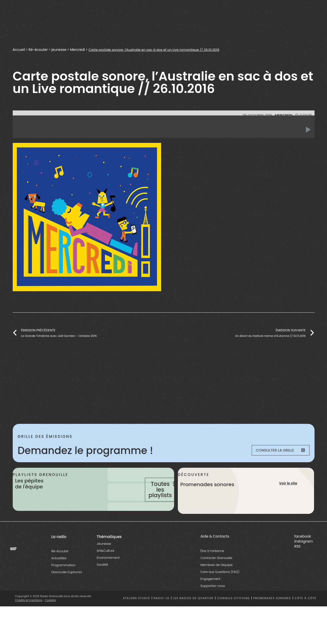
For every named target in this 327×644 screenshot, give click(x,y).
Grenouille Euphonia (67, 587)
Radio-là (162, 613)
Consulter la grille (277, 451)
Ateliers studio (137, 613)
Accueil (19, 50)
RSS (297, 561)
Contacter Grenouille (216, 573)
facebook (303, 551)
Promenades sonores (272, 613)
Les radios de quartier (193, 613)
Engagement (210, 594)
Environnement (108, 572)
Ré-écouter (38, 50)
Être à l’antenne (212, 566)
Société (102, 579)
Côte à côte (305, 613)
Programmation (63, 580)
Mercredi (78, 50)
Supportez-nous (213, 600)
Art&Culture (106, 565)
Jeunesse (104, 558)
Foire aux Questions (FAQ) (220, 587)
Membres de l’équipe (217, 580)
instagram (304, 556)
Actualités (59, 573)
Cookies (51, 615)
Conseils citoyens (233, 613)
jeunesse (59, 50)
